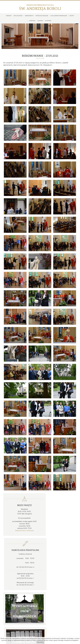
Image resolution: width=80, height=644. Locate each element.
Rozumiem (40, 642)
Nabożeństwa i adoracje (21, 530)
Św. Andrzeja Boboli (40, 7)
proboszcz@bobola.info (53, 589)
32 (52, 584)
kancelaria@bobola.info (53, 587)
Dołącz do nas (40, 633)
